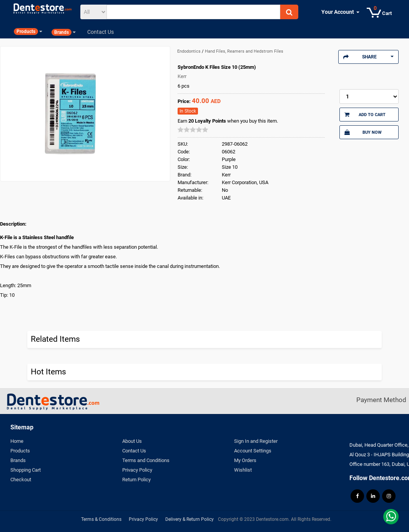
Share (368, 57)
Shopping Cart (26, 470)
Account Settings (253, 451)
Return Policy (136, 480)
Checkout (21, 480)
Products (20, 451)
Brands (18, 460)
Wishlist (243, 470)
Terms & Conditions (101, 519)
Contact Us (134, 451)
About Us (132, 441)
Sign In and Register (256, 441)
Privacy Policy (137, 470)
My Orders (245, 460)
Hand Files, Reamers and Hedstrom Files (244, 51)
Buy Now (363, 132)
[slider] (193, 130)
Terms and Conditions (146, 460)
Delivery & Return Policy (190, 519)
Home (17, 441)
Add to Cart (365, 115)
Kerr (182, 76)
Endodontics (190, 51)
